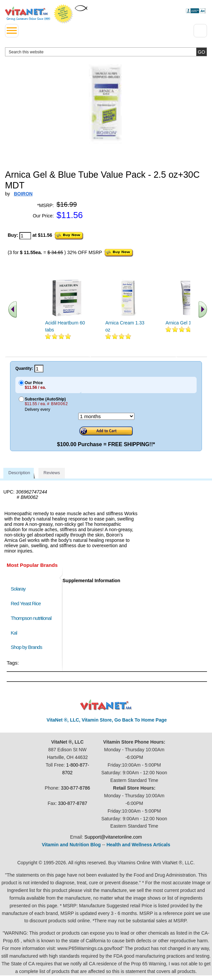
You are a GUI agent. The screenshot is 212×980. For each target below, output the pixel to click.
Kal (14, 633)
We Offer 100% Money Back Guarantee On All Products (64, 14)
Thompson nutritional (31, 618)
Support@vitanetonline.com (113, 837)
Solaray (18, 589)
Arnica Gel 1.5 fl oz (185, 323)
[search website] (106, 52)
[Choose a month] (106, 416)
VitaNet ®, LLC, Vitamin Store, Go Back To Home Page (107, 720)
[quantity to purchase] (25, 236)
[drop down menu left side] (12, 31)
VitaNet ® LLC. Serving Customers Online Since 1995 (28, 14)
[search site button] (201, 52)
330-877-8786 (75, 788)
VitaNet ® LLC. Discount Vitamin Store (106, 705)
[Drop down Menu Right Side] (200, 31)
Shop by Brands (28, 647)
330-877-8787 (73, 803)
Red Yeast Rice (26, 603)
